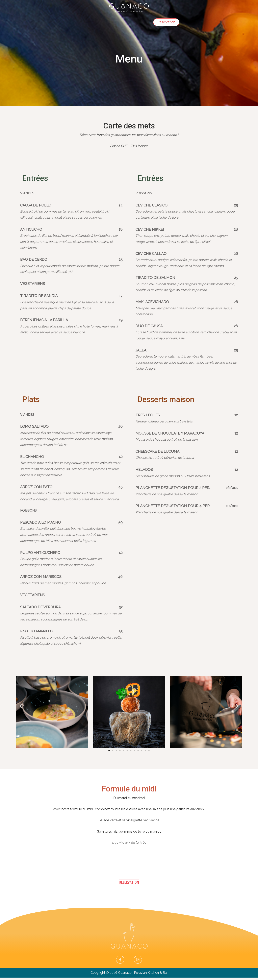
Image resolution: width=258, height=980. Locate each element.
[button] (109, 753)
